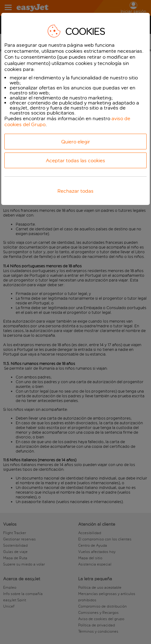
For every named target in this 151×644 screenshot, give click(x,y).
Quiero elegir (76, 142)
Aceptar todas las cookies (75, 161)
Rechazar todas (75, 191)
